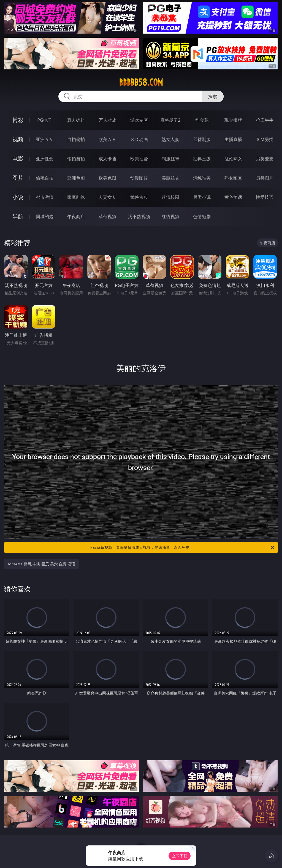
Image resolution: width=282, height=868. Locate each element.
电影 (18, 158)
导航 (18, 216)
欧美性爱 (139, 159)
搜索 (213, 96)
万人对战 (107, 120)
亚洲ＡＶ (45, 139)
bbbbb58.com (141, 82)
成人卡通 (107, 159)
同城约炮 (45, 216)
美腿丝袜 (170, 178)
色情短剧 (202, 216)
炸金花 (202, 120)
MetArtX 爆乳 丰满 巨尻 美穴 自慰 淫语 (41, 564)
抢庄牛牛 (265, 120)
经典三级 (202, 159)
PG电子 (44, 120)
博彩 (18, 120)
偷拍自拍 (76, 159)
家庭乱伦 (76, 197)
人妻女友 (107, 197)
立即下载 (180, 856)
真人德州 (76, 120)
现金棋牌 (233, 120)
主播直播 (233, 139)
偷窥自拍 (45, 178)
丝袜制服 (202, 139)
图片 (18, 178)
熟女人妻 (170, 139)
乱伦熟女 (233, 159)
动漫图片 (139, 178)
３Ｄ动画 (139, 139)
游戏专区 (139, 120)
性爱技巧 (265, 197)
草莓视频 (107, 216)
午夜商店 (76, 216)
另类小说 (202, 197)
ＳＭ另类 (265, 139)
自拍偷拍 (76, 139)
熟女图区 (233, 178)
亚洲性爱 (45, 159)
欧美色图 (107, 178)
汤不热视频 (139, 216)
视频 (18, 139)
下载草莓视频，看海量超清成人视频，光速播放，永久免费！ (182, 547)
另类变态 (265, 159)
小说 (18, 197)
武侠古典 (139, 197)
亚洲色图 (76, 178)
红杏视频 (170, 216)
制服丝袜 (170, 159)
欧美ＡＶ (107, 139)
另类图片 (265, 178)
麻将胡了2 (170, 120)
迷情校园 (170, 197)
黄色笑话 (233, 197)
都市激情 (45, 197)
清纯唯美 (202, 178)
